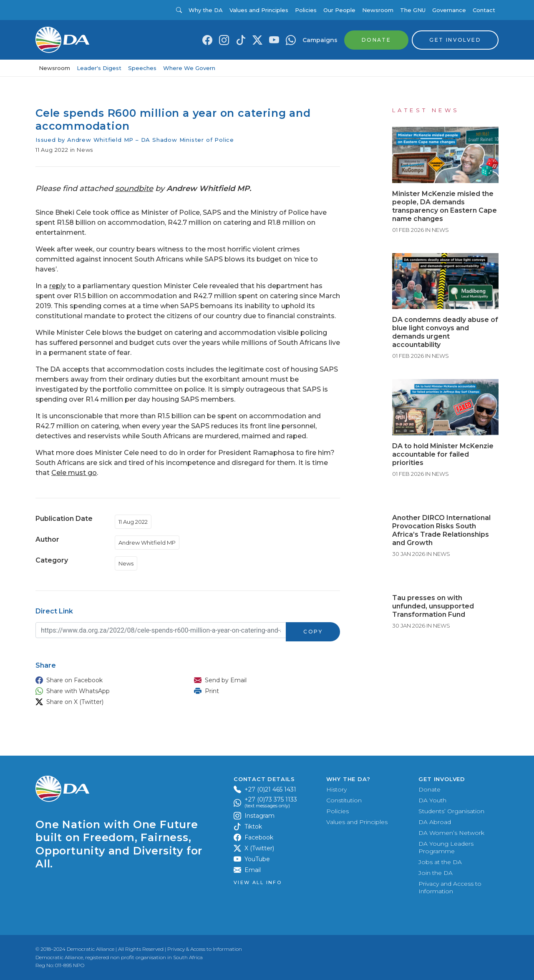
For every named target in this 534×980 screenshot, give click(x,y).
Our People (339, 10)
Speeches (142, 68)
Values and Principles (259, 10)
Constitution (344, 800)
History (336, 789)
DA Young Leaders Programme (446, 847)
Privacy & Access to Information (205, 949)
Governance (449, 10)
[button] (106, 680)
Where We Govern (189, 68)
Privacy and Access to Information (450, 887)
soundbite (134, 188)
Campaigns (320, 40)
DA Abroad (435, 822)
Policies (306, 10)
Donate (429, 789)
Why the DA (206, 10)
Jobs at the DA (440, 862)
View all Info (258, 883)
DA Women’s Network (451, 833)
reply (58, 286)
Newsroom (378, 10)
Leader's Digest (99, 68)
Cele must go (74, 473)
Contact (484, 10)
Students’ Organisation (451, 811)
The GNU (413, 10)
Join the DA (436, 873)
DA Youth (432, 800)
